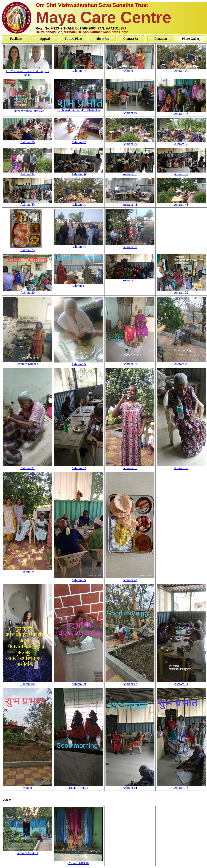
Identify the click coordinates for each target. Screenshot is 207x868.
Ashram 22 (181, 291)
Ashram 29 (130, 143)
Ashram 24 (27, 570)
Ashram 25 (79, 579)
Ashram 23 (27, 249)
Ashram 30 (130, 246)
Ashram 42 (130, 203)
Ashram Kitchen (27, 362)
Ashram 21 (130, 279)
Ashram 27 (79, 141)
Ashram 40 (27, 203)
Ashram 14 (130, 786)
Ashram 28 (130, 579)
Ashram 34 (27, 173)
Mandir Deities (79, 786)
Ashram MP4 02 (79, 862)
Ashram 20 (27, 291)
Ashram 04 (79, 69)
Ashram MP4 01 (27, 852)
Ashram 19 (130, 111)
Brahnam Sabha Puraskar (27, 109)
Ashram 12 (130, 683)
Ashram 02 (181, 69)
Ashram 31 (27, 467)
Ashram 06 (130, 362)
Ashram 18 (181, 112)
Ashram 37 (130, 173)
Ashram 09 (79, 683)
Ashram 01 (130, 69)
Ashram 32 (79, 467)
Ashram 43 (181, 203)
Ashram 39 (181, 173)
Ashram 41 (79, 203)
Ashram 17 (79, 284)
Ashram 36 (79, 173)
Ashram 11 (181, 683)
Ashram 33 (181, 143)
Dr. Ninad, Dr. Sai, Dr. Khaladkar (79, 109)
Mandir (27, 786)
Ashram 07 (181, 362)
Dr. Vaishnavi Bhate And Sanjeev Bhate (27, 72)
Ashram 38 (181, 467)
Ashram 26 (27, 141)
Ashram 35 (130, 467)
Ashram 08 (27, 683)
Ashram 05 (79, 363)
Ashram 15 (181, 786)
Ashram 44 (79, 245)
